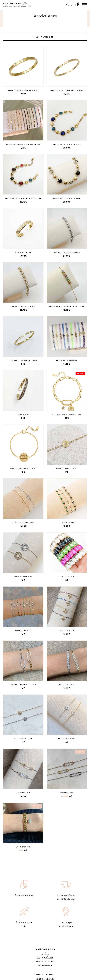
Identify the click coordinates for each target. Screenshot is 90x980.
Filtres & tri (45, 37)
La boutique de (18, 5)
